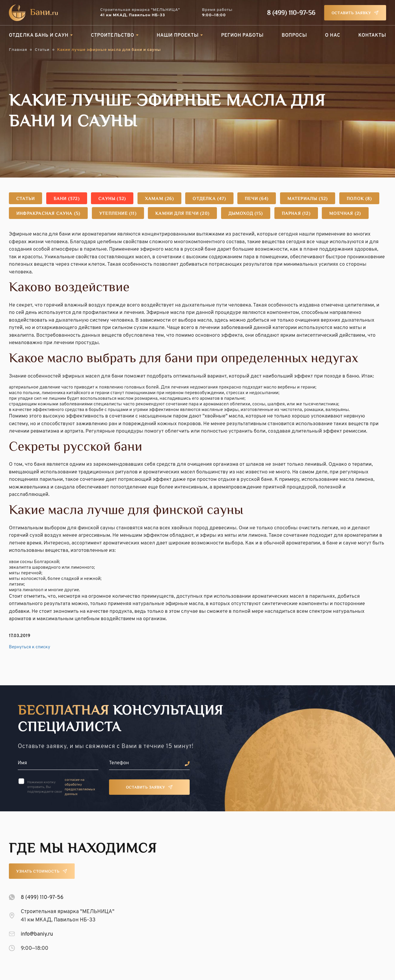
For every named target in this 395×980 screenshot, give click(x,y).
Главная (18, 50)
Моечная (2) (345, 214)
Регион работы (242, 36)
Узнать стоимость (38, 872)
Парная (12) (296, 214)
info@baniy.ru (37, 934)
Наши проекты (178, 36)
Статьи (42, 50)
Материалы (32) (308, 199)
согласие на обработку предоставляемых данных (80, 787)
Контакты (372, 36)
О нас (333, 36)
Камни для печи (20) (182, 214)
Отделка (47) (209, 199)
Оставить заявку (351, 13)
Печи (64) (257, 199)
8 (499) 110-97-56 (291, 13)
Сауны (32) (112, 199)
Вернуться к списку (29, 647)
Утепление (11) (118, 214)
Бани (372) (67, 199)
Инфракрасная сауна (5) (48, 214)
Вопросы (294, 36)
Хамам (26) (159, 199)
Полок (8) (359, 199)
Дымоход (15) (246, 214)
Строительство (113, 36)
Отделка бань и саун (39, 36)
